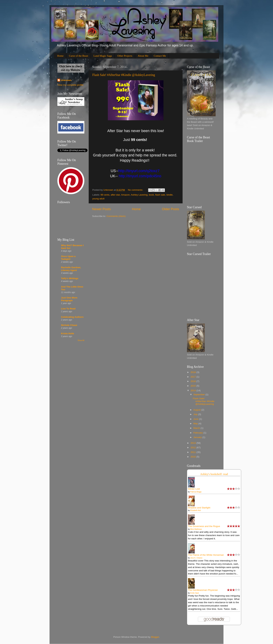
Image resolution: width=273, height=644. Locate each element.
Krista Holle (68, 333)
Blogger (155, 637)
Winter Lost (194, 489)
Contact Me (160, 56)
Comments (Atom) (116, 216)
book (151, 195)
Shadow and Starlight (199, 508)
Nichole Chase (69, 325)
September (199, 394)
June (196, 419)
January (198, 437)
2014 (194, 390)
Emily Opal (194, 593)
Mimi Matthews (196, 529)
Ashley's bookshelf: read (214, 474)
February (198, 433)
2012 (194, 447)
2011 (194, 452)
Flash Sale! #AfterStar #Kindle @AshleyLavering (124, 75)
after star (115, 195)
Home (60, 56)
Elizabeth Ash (196, 510)
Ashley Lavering (139, 195)
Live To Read (68, 309)
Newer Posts (101, 209)
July (196, 414)
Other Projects (125, 56)
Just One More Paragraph (69, 299)
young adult (98, 199)
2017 (194, 377)
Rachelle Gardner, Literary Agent (71, 269)
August (197, 410)
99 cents (105, 195)
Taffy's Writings (70, 278)
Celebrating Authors (72, 317)
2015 (194, 386)
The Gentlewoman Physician (203, 590)
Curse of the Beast (78, 56)
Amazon (125, 195)
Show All (81, 340)
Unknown (66, 80)
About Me (143, 56)
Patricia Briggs (196, 492)
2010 (194, 457)
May (196, 424)
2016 (194, 381)
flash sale (160, 195)
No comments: (136, 190)
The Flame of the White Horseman (206, 555)
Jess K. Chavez (196, 558)
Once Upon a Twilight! (68, 258)
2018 (194, 372)
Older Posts (170, 209)
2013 (194, 443)
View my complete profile (70, 85)
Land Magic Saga (103, 56)
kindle (169, 195)
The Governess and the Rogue (204, 526)
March (197, 428)
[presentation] (139, 171)
